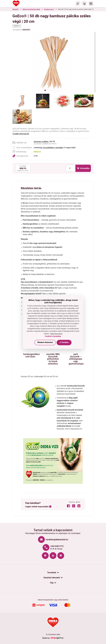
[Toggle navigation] (78, 4)
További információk (21, 134)
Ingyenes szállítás (41, 142)
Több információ (56, 334)
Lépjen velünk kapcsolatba (37, 507)
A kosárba (83, 168)
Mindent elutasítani (45, 342)
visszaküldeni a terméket (53, 148)
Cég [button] (52, 583)
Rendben (64, 342)
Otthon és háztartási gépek (31, 9)
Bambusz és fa (49, 9)
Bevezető (15, 9)
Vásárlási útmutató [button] (52, 578)
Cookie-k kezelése (53, 336)
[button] (45, 91)
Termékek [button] (52, 573)
